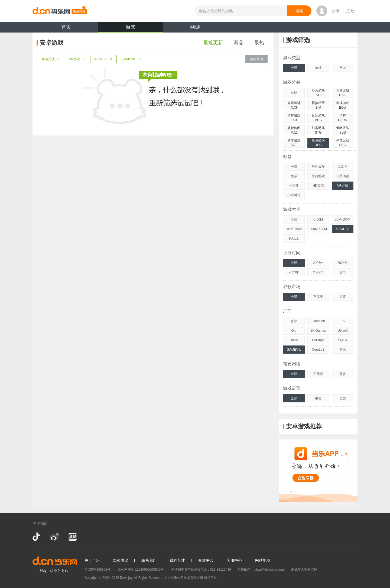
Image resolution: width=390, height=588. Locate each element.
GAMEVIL (131, 59)
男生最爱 (318, 167)
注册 (350, 11)
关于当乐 (92, 560)
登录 (336, 11)
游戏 (131, 28)
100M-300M (294, 229)
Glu (294, 331)
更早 (343, 272)
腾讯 (343, 350)
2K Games (318, 331)
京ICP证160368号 (97, 570)
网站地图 (263, 560)
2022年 (318, 272)
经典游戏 (318, 176)
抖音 (37, 537)
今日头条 (72, 537)
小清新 (294, 186)
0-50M (318, 219)
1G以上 (294, 238)
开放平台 (206, 560)
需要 (343, 297)
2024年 (343, 263)
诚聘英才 (177, 560)
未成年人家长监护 (304, 570)
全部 (294, 68)
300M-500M (318, 229)
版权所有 (210, 578)
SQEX (342, 340)
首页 (66, 27)
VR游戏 (77, 59)
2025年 (318, 263)
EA (343, 321)
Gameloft (318, 321)
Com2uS (318, 350)
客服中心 (234, 560)
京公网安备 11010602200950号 (141, 570)
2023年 (294, 272)
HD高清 (318, 186)
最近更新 (213, 43)
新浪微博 (55, 537)
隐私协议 (121, 560)
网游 (195, 27)
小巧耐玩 (294, 195)
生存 (294, 176)
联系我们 (149, 560)
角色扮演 (51, 59)
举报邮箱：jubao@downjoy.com (261, 570)
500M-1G (103, 59)
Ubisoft (342, 331)
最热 (259, 43)
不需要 (318, 297)
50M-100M (342, 219)
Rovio (294, 340)
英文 (343, 398)
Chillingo (318, 340)
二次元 (343, 167)
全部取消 (256, 59)
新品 (239, 43)
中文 (318, 398)
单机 (318, 68)
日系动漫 (343, 176)
